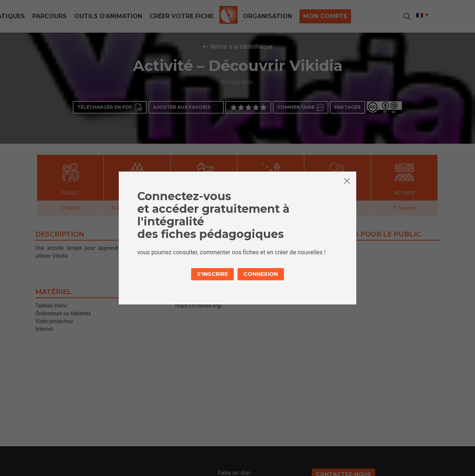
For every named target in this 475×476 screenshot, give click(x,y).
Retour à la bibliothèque (241, 47)
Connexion (261, 274)
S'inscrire (212, 274)
